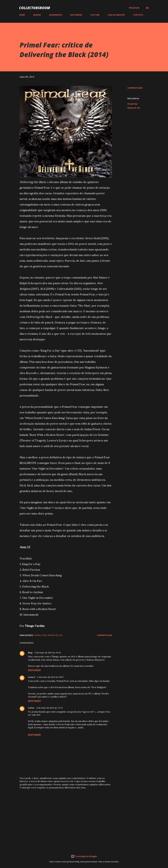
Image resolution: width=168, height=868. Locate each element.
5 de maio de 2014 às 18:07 (50, 677)
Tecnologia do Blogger (84, 856)
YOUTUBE (95, 15)
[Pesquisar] (134, 8)
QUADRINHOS (56, 15)
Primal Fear (133, 104)
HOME (22, 15)
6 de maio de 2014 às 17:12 (49, 708)
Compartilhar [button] (135, 88)
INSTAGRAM (76, 15)
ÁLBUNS (37, 15)
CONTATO (138, 15)
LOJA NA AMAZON (116, 15)
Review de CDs (134, 108)
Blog (30, 653)
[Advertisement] (66, 812)
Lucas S (32, 677)
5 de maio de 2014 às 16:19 (48, 653)
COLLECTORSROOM (35, 8)
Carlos (31, 708)
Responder (34, 670)
